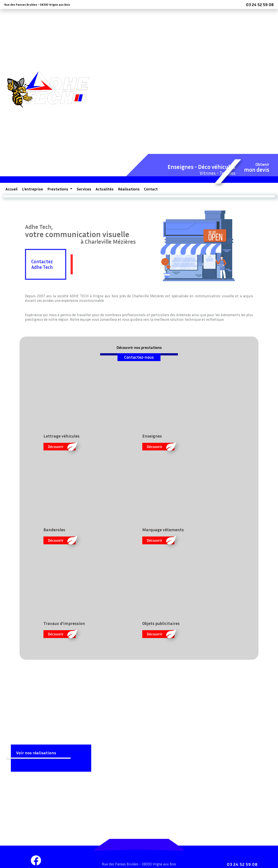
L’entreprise (32, 189)
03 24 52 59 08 (260, 4)
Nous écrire (36, 851)
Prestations (58, 189)
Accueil (12, 189)
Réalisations (129, 189)
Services (84, 189)
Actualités (105, 189)
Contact (151, 189)
